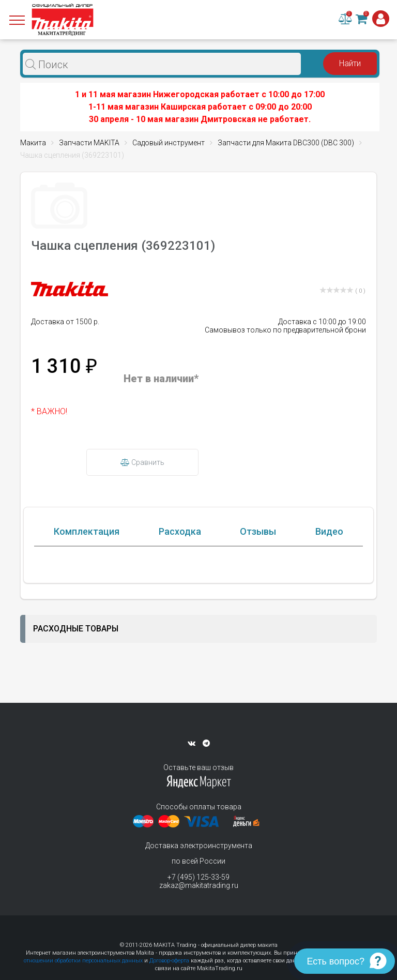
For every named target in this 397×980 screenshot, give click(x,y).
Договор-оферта (169, 961)
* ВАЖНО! (49, 411)
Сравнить (142, 462)
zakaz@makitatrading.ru (199, 885)
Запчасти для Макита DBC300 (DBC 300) (286, 143)
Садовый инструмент (169, 143)
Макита (33, 143)
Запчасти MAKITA (89, 143)
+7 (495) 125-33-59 (198, 877)
